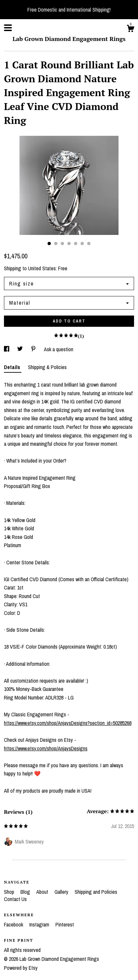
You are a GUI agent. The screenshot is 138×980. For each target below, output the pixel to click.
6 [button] (82, 244)
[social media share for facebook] (7, 349)
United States (42, 268)
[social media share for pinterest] (34, 349)
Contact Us (15, 899)
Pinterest (65, 924)
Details (13, 367)
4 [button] (69, 244)
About (43, 892)
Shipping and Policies (96, 892)
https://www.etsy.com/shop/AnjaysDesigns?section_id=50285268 (68, 723)
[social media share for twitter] (21, 349)
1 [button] (49, 244)
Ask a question (59, 349)
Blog (26, 892)
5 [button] (76, 244)
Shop (10, 892)
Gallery (62, 892)
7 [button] (89, 244)
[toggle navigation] (8, 28)
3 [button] (62, 244)
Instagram (40, 924)
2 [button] (56, 244)
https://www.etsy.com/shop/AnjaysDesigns (46, 748)
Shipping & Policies (47, 367)
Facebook (14, 924)
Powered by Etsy (21, 968)
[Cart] (130, 29)
